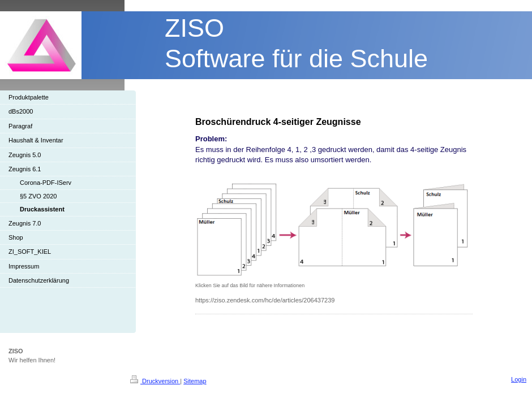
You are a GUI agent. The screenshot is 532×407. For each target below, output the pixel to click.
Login (519, 379)
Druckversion (155, 381)
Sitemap (195, 381)
